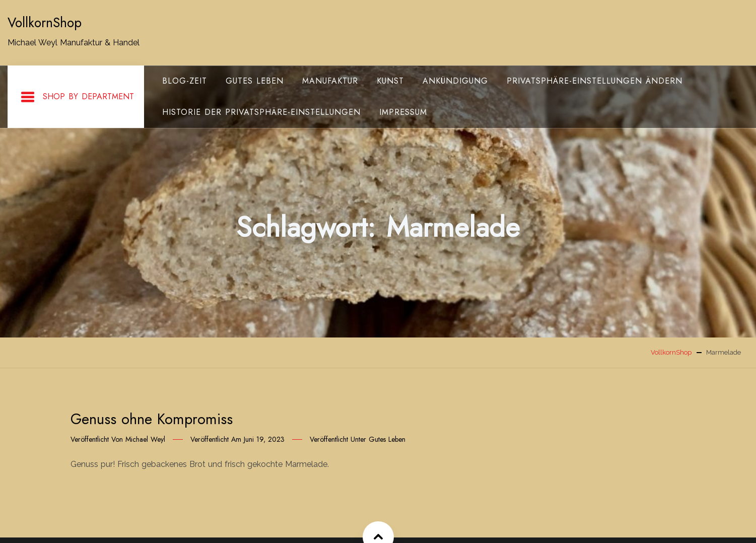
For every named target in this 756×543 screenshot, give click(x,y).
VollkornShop (45, 23)
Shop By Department (77, 97)
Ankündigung (455, 81)
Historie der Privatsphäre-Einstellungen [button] (261, 112)
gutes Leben (255, 81)
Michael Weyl (145, 439)
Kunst (390, 81)
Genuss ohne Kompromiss (152, 419)
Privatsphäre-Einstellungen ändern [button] (595, 81)
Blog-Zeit (185, 81)
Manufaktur (330, 81)
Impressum (403, 112)
